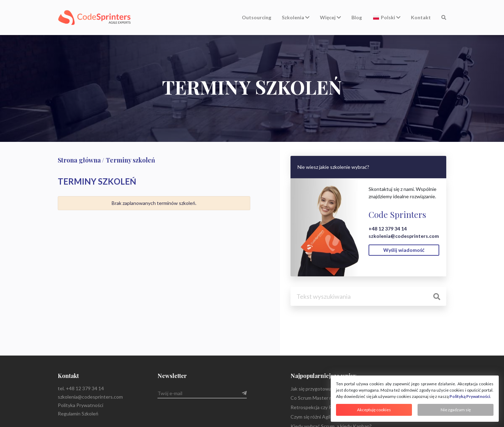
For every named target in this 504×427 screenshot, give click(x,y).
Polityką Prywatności (470, 396)
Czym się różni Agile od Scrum (323, 417)
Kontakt (421, 17)
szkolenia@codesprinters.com (404, 236)
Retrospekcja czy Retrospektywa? (328, 407)
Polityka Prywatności (80, 405)
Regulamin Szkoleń (78, 414)
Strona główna (79, 160)
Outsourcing (257, 17)
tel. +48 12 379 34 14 (81, 388)
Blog (357, 17)
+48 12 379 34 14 (388, 229)
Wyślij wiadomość (404, 250)
